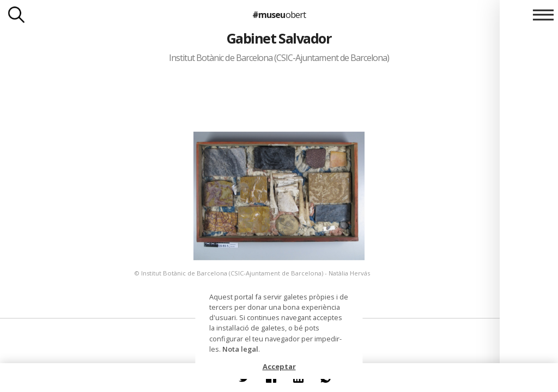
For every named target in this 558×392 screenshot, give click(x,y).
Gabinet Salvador (279, 38)
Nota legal (240, 349)
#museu (279, 15)
